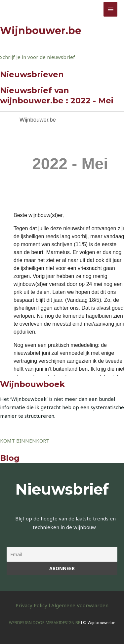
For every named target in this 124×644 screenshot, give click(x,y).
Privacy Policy (31, 605)
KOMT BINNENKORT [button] (25, 441)
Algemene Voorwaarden (80, 605)
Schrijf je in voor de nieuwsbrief (38, 57)
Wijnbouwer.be (33, 9)
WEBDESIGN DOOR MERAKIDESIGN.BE (44, 623)
